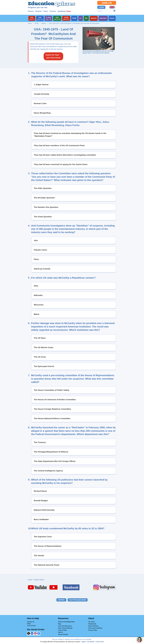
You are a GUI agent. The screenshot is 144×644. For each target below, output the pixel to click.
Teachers (53, 11)
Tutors (46, 11)
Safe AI (60, 632)
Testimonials (92, 624)
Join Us (107, 3)
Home (30, 23)
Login (101, 7)
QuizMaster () (64, 11)
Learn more (100, 642)
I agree (84, 642)
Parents (31, 11)
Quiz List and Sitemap (65, 628)
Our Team (91, 622)
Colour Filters (62, 630)
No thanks (91, 642)
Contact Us (31, 622)
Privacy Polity (93, 630)
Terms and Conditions (95, 628)
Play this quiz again (78, 600)
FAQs (29, 624)
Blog (60, 624)
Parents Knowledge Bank (66, 622)
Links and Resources (65, 626)
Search (114, 11)
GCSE (37, 23)
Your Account (31, 626)
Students (38, 11)
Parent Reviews (93, 626)
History (44, 23)
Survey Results (63, 634)
